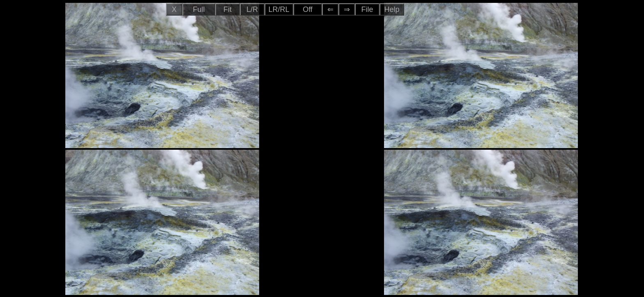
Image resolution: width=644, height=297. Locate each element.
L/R (252, 9)
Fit (228, 9)
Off (308, 9)
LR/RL (279, 9)
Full (199, 9)
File (367, 9)
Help (392, 9)
